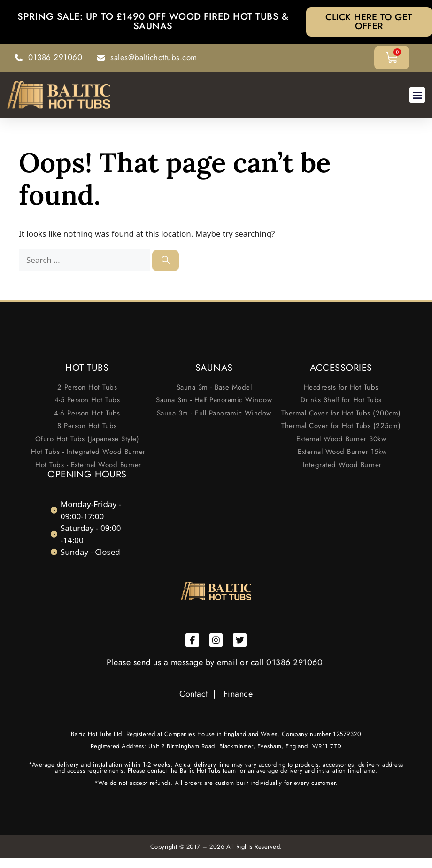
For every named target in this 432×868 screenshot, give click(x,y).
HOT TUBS (87, 368)
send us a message (168, 663)
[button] (417, 96)
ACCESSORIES (341, 368)
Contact (194, 694)
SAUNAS (214, 368)
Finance (238, 694)
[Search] (166, 261)
